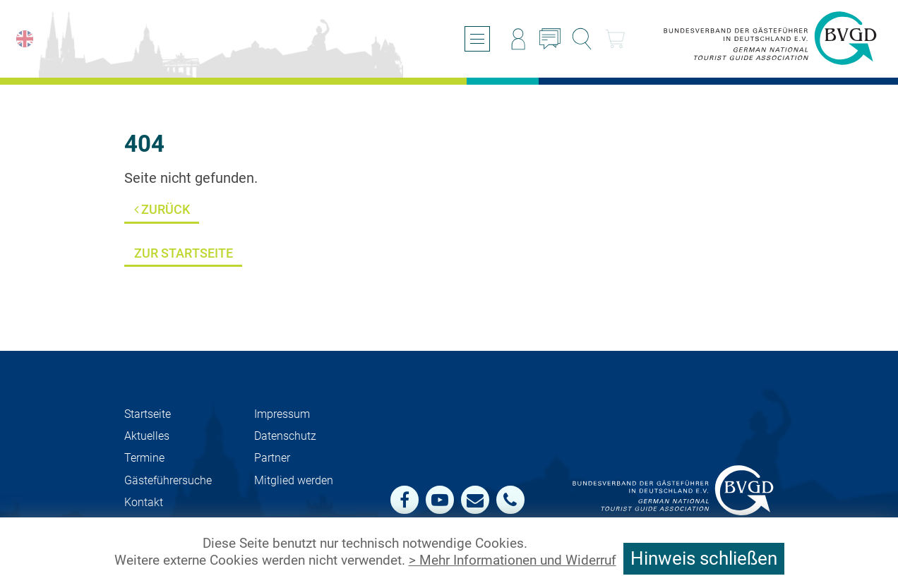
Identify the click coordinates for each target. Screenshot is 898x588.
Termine (144, 458)
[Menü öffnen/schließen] (477, 39)
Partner (272, 458)
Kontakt (144, 502)
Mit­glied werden (294, 480)
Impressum (282, 414)
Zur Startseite (184, 253)
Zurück (162, 209)
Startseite (148, 414)
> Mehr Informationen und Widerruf (513, 560)
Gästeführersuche (168, 480)
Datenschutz (285, 436)
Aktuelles (147, 436)
